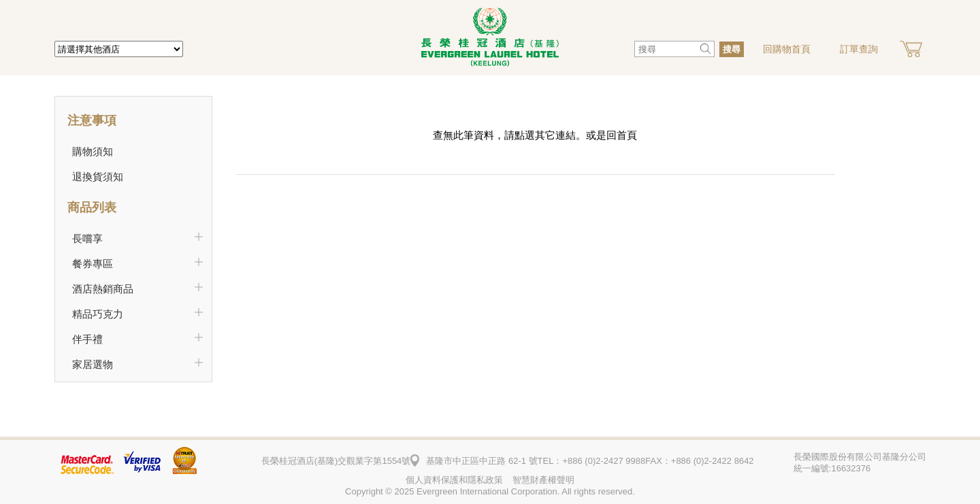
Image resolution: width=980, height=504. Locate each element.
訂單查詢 (859, 49)
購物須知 (93, 151)
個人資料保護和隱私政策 (454, 480)
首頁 (627, 135)
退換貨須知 (98, 177)
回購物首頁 (787, 49)
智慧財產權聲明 (543, 480)
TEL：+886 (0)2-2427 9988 (592, 461)
